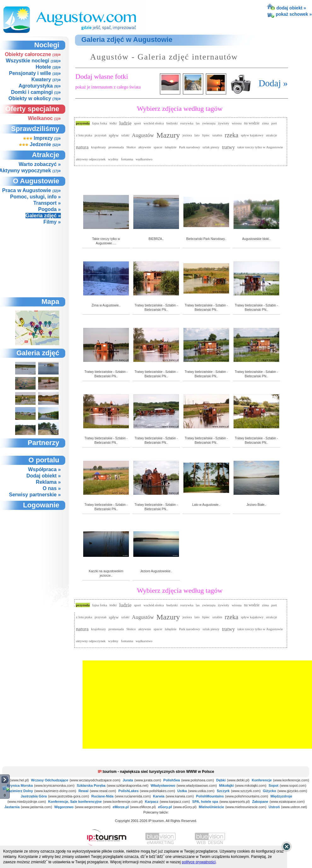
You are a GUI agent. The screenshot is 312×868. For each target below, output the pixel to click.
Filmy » (52, 222)
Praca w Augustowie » (32, 190)
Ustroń (274, 807)
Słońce (131, 147)
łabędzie (171, 147)
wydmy (113, 159)
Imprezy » (42, 138)
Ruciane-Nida (102, 796)
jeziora (187, 135)
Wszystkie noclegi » (33, 61)
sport (137, 123)
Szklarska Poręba (91, 785)
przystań (100, 135)
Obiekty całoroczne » (33, 54)
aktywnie (145, 147)
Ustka (182, 791)
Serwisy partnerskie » (35, 495)
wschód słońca (153, 123)
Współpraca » (44, 469)
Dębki (221, 780)
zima (265, 123)
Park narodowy (190, 147)
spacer (158, 147)
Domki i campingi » (36, 92)
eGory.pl (165, 807)
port (274, 123)
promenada (116, 147)
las (198, 123)
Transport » (47, 203)
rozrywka (187, 123)
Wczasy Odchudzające (50, 780)
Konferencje (262, 780)
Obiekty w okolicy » (35, 98)
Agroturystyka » (40, 86)
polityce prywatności (199, 862)
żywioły (224, 123)
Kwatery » (46, 80)
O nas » (52, 488)
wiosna (237, 123)
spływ (114, 135)
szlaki (125, 135)
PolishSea (172, 780)
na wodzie (252, 123)
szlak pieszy (211, 147)
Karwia (159, 796)
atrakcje (272, 135)
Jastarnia (12, 807)
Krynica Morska (20, 785)
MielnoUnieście (211, 807)
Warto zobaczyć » (40, 164)
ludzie (125, 123)
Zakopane (260, 802)
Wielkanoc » (44, 118)
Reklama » (48, 482)
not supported (38, 545)
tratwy (228, 147)
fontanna (127, 159)
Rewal (84, 791)
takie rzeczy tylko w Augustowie (260, 147)
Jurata (128, 780)
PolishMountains (210, 796)
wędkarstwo (144, 159)
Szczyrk (223, 791)
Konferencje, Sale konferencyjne (75, 802)
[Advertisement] (37, 261)
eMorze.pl (121, 807)
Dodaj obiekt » (44, 476)
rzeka (231, 135)
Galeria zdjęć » (43, 216)
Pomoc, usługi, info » (35, 197)
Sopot (273, 785)
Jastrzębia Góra (34, 796)
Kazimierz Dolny (20, 791)
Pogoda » (49, 209)
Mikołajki (226, 785)
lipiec (206, 135)
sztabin (217, 135)
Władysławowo (163, 785)
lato (197, 135)
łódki (113, 123)
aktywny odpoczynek (91, 159)
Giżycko (269, 791)
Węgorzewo (64, 807)
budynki (172, 123)
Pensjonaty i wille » (35, 73)
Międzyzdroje (281, 796)
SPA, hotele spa (205, 802)
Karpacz (152, 802)
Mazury (168, 135)
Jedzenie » (40, 144)
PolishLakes (129, 791)
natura (82, 147)
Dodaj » (273, 83)
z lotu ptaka (84, 135)
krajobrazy (98, 147)
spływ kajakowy (252, 135)
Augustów (143, 135)
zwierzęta (209, 123)
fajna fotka (99, 123)
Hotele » (48, 67)
